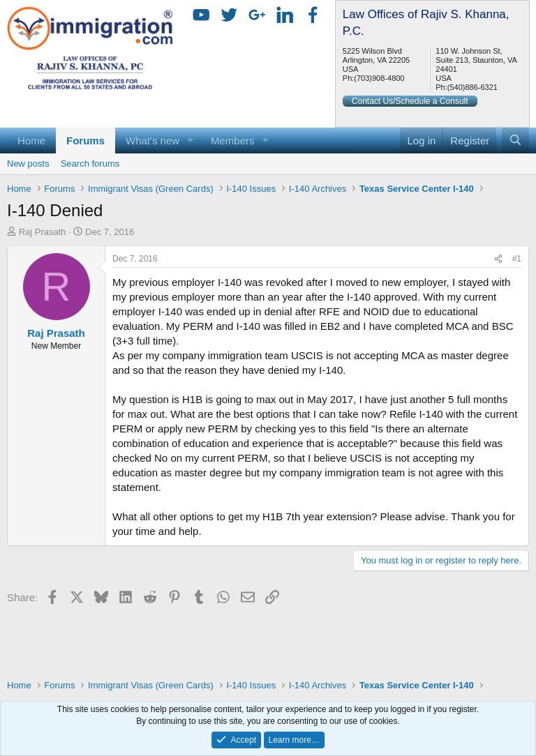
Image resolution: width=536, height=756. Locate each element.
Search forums (90, 164)
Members (233, 141)
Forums (85, 141)
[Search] (515, 141)
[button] (191, 141)
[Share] (498, 259)
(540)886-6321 (472, 87)
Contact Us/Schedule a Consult (410, 101)
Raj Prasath (43, 232)
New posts (28, 164)
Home (31, 141)
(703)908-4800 (379, 78)
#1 (517, 259)
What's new (152, 141)
